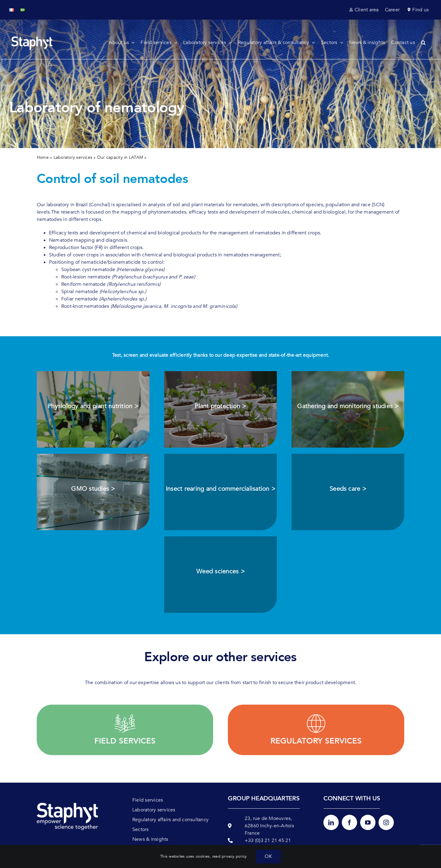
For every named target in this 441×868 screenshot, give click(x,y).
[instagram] (386, 822)
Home (43, 157)
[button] (426, 43)
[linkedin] (331, 822)
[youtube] (368, 822)
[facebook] (349, 822)
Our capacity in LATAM (120, 157)
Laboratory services (73, 157)
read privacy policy (230, 856)
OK (268, 856)
